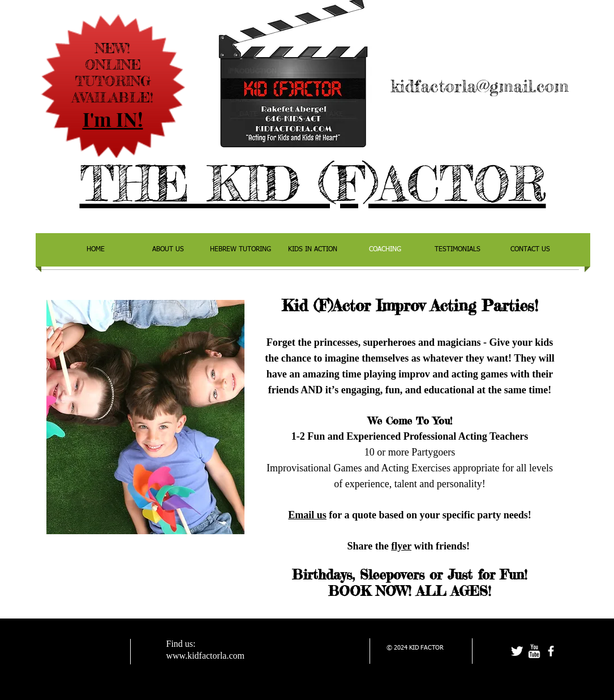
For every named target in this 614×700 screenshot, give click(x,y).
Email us (307, 515)
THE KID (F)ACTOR (313, 184)
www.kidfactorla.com (205, 656)
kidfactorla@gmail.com (480, 86)
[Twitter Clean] (517, 651)
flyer (401, 546)
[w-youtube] (534, 651)
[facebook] (551, 651)
